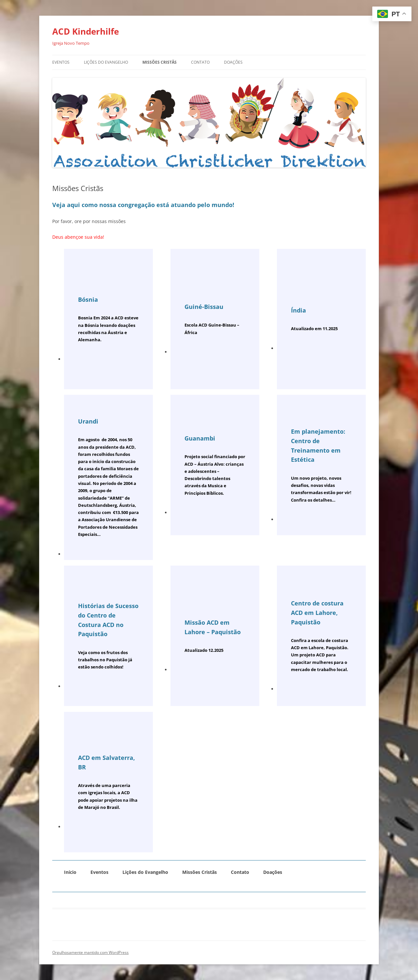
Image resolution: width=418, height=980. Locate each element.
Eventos (61, 62)
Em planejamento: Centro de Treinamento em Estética (318, 445)
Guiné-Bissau (204, 307)
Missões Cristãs (160, 62)
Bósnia (88, 299)
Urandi (88, 421)
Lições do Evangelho (106, 62)
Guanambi (200, 438)
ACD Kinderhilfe (86, 31)
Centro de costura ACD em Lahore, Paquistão (317, 613)
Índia (298, 310)
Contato (200, 62)
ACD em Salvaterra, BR (106, 762)
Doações (233, 62)
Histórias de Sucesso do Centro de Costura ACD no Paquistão (108, 620)
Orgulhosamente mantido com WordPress (90, 952)
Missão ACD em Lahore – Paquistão (213, 627)
